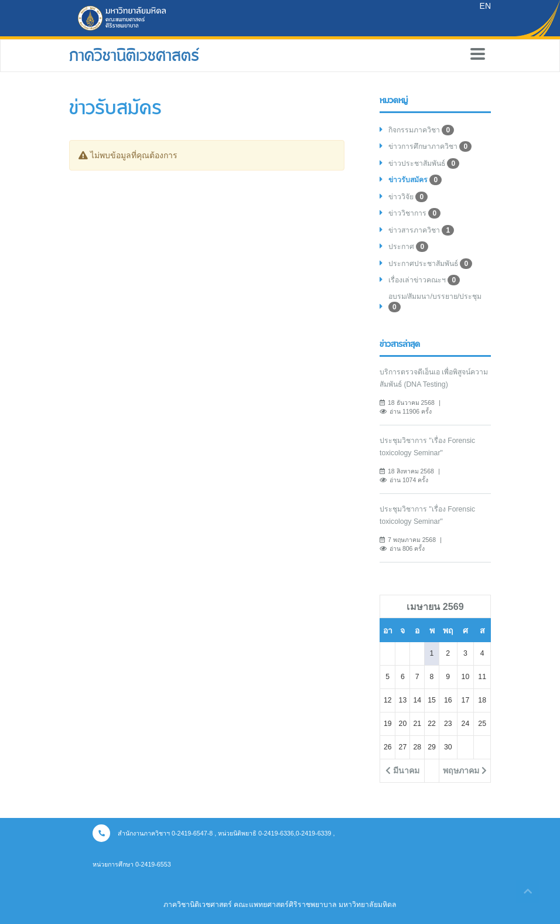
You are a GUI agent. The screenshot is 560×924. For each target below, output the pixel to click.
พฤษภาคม (465, 770)
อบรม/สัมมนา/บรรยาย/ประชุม (435, 303)
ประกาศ (408, 247)
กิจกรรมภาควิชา (421, 130)
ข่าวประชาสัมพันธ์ (424, 163)
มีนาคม (402, 770)
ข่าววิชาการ (414, 213)
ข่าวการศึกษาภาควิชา (430, 146)
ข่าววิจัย (408, 197)
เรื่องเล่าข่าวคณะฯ (424, 280)
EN (485, 6)
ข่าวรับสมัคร (415, 180)
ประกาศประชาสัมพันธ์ (430, 264)
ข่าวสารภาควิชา (421, 230)
